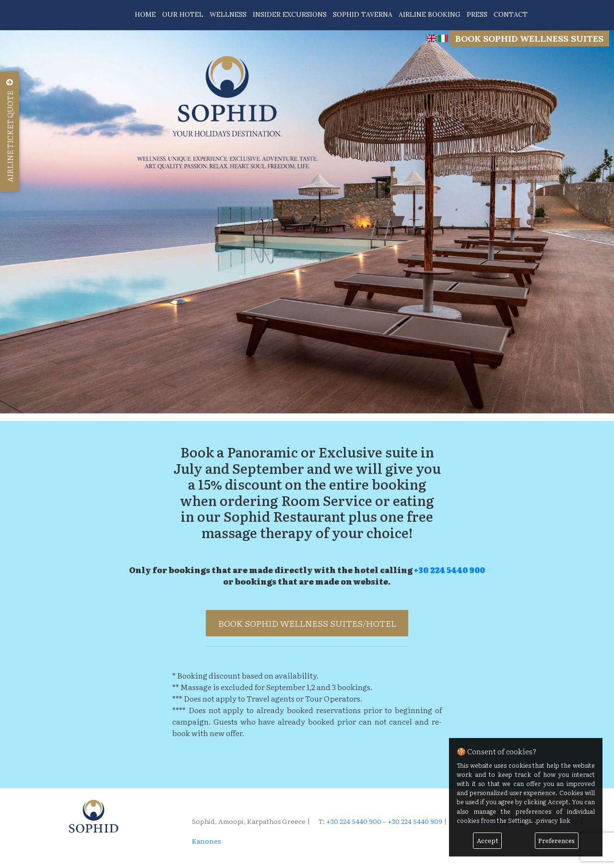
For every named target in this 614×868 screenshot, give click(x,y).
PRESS (477, 14)
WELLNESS (228, 14)
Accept (488, 840)
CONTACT (511, 14)
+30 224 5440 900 (449, 570)
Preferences (556, 840)
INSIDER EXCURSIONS (290, 14)
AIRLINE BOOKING (430, 14)
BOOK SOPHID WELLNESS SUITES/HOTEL (307, 623)
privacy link (553, 820)
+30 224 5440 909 (415, 821)
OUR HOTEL (183, 14)
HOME (145, 14)
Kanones (206, 841)
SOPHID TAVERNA (363, 14)
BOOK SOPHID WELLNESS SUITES (529, 39)
